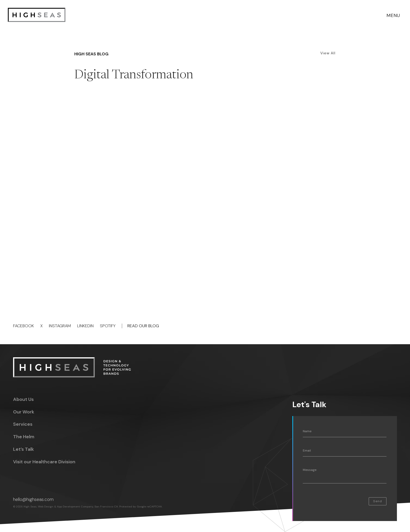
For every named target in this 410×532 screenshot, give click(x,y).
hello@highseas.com (33, 499)
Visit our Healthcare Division (44, 462)
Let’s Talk (24, 449)
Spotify (108, 326)
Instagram (60, 326)
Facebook (24, 326)
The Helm (24, 437)
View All (328, 53)
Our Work (24, 412)
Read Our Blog (143, 326)
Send (378, 501)
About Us (23, 399)
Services (23, 424)
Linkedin (85, 326)
